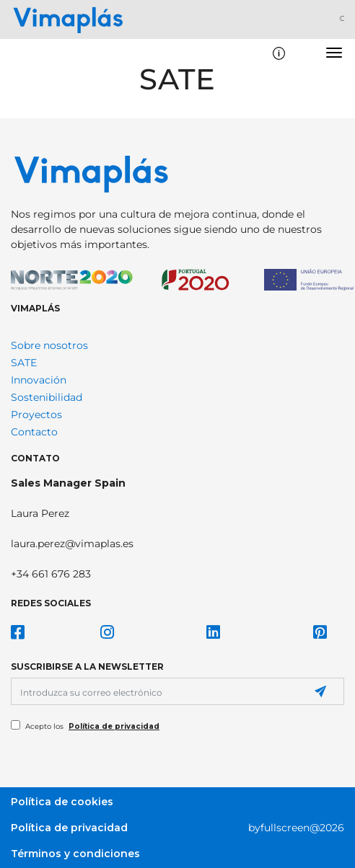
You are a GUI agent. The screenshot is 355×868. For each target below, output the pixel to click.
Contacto (34, 432)
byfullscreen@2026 (296, 828)
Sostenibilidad (47, 397)
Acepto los (92, 726)
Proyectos (36, 415)
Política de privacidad (114, 726)
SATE (24, 363)
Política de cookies (62, 802)
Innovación (39, 380)
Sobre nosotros (49, 345)
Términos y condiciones (75, 854)
